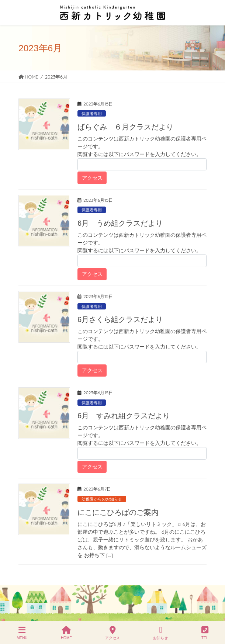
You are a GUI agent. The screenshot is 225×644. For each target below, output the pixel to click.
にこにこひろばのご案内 (118, 512)
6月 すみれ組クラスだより (124, 416)
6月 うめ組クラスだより (120, 223)
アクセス (112, 633)
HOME (66, 633)
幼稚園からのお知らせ (102, 499)
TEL (205, 633)
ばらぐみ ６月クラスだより (125, 127)
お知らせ (160, 633)
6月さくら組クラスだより (120, 319)
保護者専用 (92, 114)
